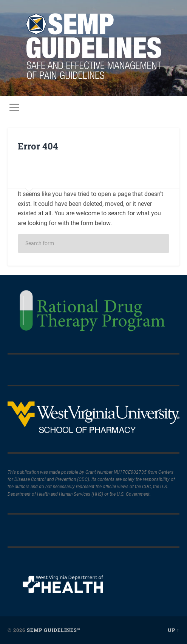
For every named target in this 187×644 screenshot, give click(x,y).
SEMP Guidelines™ (54, 630)
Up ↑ (174, 630)
